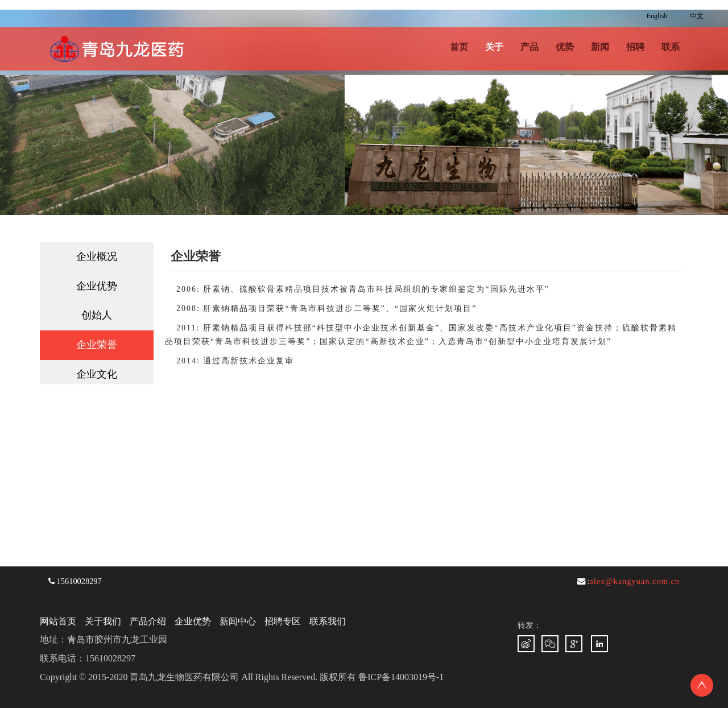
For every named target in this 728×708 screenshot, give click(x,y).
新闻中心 (238, 621)
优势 (565, 47)
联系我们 (328, 621)
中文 (697, 16)
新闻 (600, 47)
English (657, 16)
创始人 (97, 315)
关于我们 (103, 621)
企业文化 (97, 374)
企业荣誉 (97, 345)
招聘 (635, 47)
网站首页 (58, 621)
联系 (671, 47)
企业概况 (97, 256)
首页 (459, 47)
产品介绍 (148, 621)
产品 (530, 47)
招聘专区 (283, 621)
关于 (494, 47)
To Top (702, 685)
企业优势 (97, 286)
